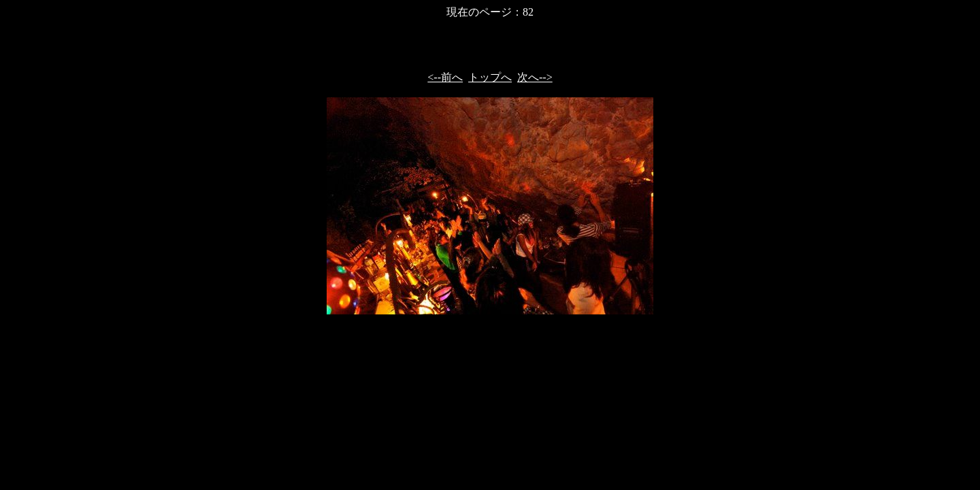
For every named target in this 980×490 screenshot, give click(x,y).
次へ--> (535, 77)
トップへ (490, 77)
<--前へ (445, 77)
